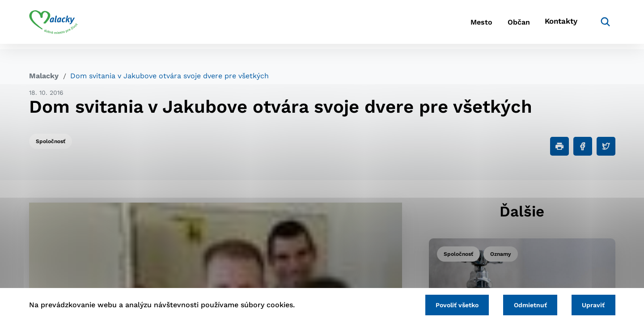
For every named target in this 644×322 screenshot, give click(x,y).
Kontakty (559, 25)
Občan (509, 25)
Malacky (44, 76)
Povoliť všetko (447, 304)
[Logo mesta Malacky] (53, 25)
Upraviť (591, 304)
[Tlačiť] (559, 146)
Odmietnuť (524, 304)
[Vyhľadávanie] (602, 25)
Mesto (465, 25)
